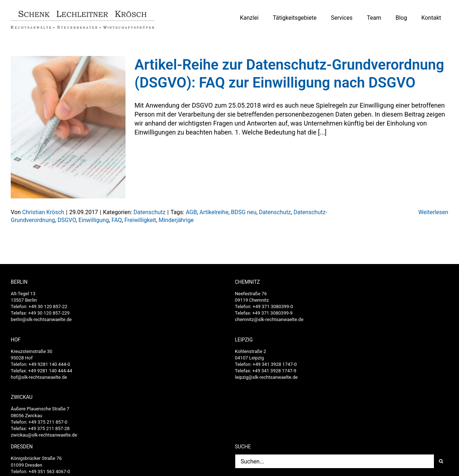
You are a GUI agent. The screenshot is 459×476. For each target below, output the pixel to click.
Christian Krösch (43, 212)
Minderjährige (176, 220)
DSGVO (67, 220)
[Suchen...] (334, 461)
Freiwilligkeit (140, 220)
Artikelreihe (214, 212)
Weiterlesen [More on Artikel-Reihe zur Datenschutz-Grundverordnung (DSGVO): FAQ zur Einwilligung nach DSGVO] (433, 212)
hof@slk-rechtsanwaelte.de (39, 377)
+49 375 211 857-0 (48, 422)
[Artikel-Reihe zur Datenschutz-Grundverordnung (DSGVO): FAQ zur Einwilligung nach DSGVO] (68, 128)
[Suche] (441, 461)
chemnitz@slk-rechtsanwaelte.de (269, 319)
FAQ (117, 220)
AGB (191, 212)
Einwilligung (94, 220)
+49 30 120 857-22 (48, 307)
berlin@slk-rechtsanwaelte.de (41, 319)
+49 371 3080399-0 (273, 307)
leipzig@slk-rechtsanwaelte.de (266, 377)
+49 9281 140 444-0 (49, 364)
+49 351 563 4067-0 (49, 472)
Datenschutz (149, 212)
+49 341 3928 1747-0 (275, 364)
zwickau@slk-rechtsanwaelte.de (44, 435)
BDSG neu (244, 212)
